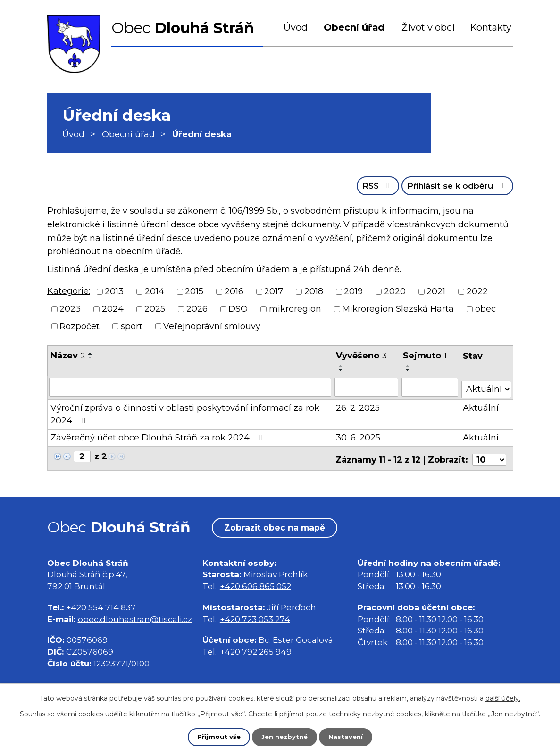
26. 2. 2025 (358, 405)
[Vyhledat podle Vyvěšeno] (367, 386)
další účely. (503, 698)
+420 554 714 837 (101, 602)
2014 (155, 290)
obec (485, 308)
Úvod (296, 27)
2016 (234, 290)
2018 (314, 290)
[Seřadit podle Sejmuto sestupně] (409, 370)
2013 (114, 290)
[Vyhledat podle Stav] (486, 386)
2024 (113, 308)
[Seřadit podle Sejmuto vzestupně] (409, 366)
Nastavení (348, 737)
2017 (274, 290)
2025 (155, 308)
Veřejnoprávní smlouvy (212, 325)
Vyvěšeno (362, 355)
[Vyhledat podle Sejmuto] (430, 386)
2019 (353, 290)
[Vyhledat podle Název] (191, 386)
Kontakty (491, 27)
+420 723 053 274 (255, 614)
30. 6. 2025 (359, 435)
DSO (238, 308)
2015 (194, 290)
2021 (436, 290)
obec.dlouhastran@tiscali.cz (135, 614)
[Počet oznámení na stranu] (489, 454)
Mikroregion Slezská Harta (398, 308)
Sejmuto (425, 355)
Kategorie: (69, 290)
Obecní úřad (354, 27)
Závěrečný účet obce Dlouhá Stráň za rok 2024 (159, 435)
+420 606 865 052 (255, 581)
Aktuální (481, 405)
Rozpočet (79, 325)
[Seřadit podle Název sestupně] (91, 357)
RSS (367, 184)
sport (132, 325)
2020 (395, 290)
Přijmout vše (217, 737)
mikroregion (295, 308)
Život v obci (428, 27)
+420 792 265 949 (256, 647)
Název (68, 355)
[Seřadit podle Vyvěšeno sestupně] (342, 370)
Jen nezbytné (284, 737)
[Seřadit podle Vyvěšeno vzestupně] (342, 366)
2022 (477, 290)
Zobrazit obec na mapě (278, 523)
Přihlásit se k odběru (453, 184)
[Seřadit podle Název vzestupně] (91, 353)
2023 (70, 308)
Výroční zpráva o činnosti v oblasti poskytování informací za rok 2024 (185, 411)
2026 (197, 308)
